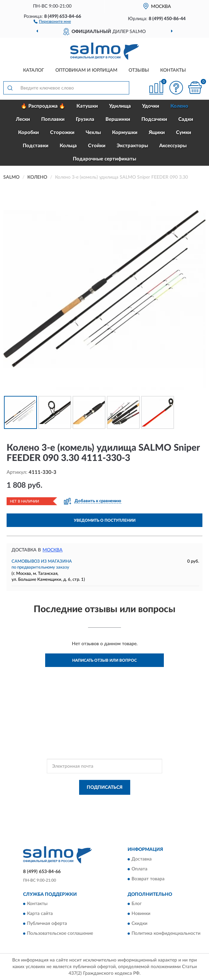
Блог (137, 904)
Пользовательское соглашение (60, 934)
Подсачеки (154, 119)
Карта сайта (40, 914)
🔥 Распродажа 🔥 (43, 106)
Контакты (173, 70)
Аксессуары (173, 146)
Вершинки (118, 119)
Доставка (142, 859)
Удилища (120, 106)
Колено (179, 106)
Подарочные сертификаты (104, 159)
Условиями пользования (99, 808)
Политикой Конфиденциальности (137, 802)
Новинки (141, 914)
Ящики (157, 133)
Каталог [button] (34, 70)
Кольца (68, 146)
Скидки (139, 924)
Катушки (87, 106)
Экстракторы (132, 146)
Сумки (184, 133)
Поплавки (53, 119)
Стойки (97, 146)
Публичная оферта (47, 924)
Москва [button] (53, 550)
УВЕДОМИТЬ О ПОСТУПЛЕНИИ (105, 520)
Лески (23, 119)
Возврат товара (148, 879)
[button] (52, 21)
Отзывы (139, 70)
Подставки (36, 146)
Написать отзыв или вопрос (104, 660)
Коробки (29, 133)
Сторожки (62, 133)
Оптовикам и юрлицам (86, 70)
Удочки (151, 106)
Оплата (139, 869)
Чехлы (93, 133)
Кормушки (125, 133)
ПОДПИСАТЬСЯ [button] (105, 787)
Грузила (85, 119)
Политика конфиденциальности (166, 934)
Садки (186, 119)
